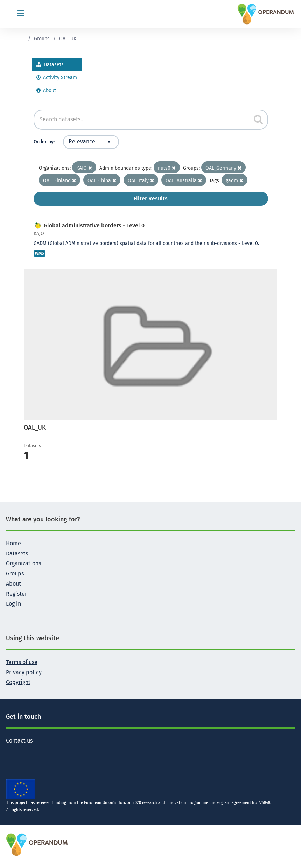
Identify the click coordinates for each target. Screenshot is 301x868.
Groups (42, 39)
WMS (40, 253)
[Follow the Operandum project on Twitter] (12, 751)
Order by (44, 142)
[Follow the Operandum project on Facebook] (23, 751)
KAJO (84, 168)
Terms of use (22, 662)
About (46, 91)
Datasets (50, 65)
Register (16, 594)
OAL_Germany (223, 168)
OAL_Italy (141, 181)
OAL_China (102, 181)
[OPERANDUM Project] (37, 844)
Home (13, 543)
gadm (234, 181)
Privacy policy (24, 672)
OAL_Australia (184, 181)
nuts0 (167, 168)
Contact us (19, 741)
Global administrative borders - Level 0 (94, 225)
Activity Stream (57, 78)
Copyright (18, 682)
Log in (13, 604)
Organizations (23, 563)
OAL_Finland (59, 181)
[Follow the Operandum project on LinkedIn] (34, 751)
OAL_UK (68, 39)
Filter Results (151, 199)
